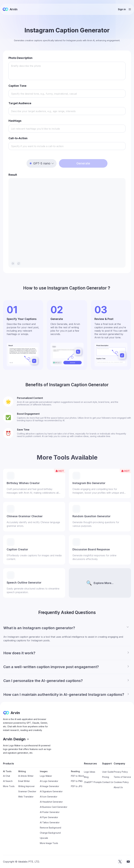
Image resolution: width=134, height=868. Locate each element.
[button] (42, 163)
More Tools (9, 786)
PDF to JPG (77, 786)
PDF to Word (77, 776)
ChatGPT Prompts (93, 782)
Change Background (50, 833)
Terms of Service (122, 777)
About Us (118, 787)
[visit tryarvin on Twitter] (120, 862)
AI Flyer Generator (49, 817)
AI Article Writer (26, 776)
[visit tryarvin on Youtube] (128, 862)
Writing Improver (26, 786)
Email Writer (24, 781)
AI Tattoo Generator (50, 822)
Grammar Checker (27, 791)
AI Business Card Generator (54, 807)
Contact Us (108, 782)
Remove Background (50, 828)
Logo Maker (46, 776)
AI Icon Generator (49, 797)
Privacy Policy (121, 772)
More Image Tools (49, 843)
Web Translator (26, 797)
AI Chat (7, 776)
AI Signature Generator (51, 791)
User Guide (108, 772)
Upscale (44, 838)
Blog (86, 777)
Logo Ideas (90, 772)
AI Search (8, 781)
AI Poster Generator (50, 812)
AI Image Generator (49, 786)
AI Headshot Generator (51, 802)
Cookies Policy (121, 782)
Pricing (106, 777)
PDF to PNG (77, 781)
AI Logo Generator (49, 781)
